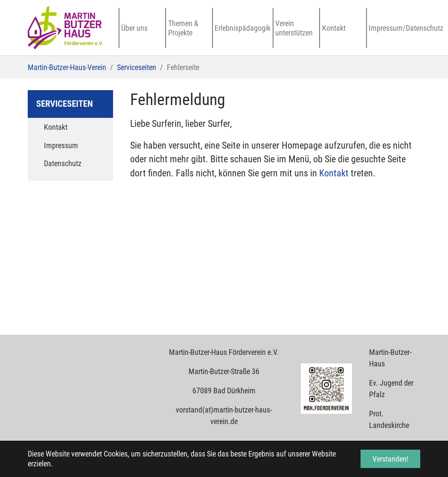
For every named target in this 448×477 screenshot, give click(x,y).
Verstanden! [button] (390, 459)
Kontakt (335, 173)
